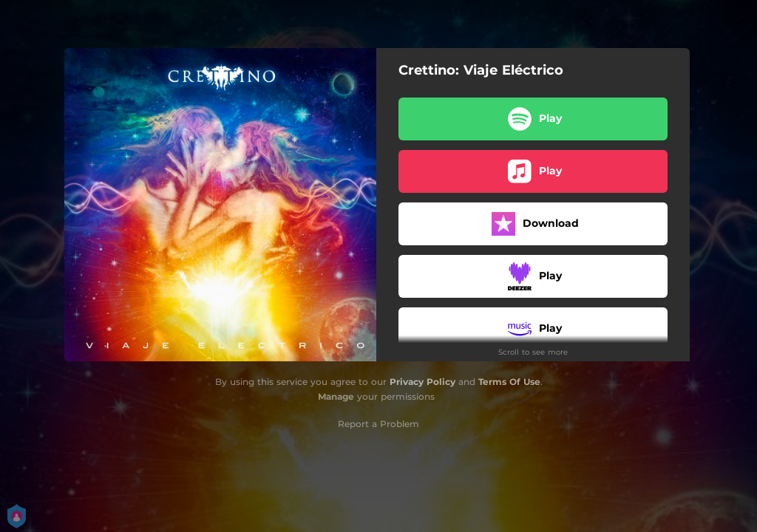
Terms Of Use (509, 382)
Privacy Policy (422, 382)
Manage (336, 396)
